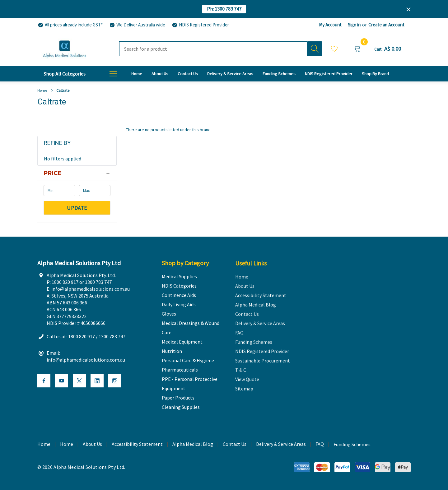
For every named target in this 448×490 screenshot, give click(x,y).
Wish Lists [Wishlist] (334, 49)
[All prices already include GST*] (70, 25)
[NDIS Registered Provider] (200, 25)
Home (67, 444)
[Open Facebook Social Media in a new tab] (44, 381)
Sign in (354, 25)
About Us (92, 444)
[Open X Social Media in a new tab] (79, 381)
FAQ (320, 444)
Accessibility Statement (137, 444)
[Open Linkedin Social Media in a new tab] (97, 381)
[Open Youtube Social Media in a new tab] (62, 381)
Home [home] (44, 444)
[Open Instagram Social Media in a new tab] (115, 381)
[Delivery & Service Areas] (230, 74)
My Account (330, 25)
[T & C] (375, 74)
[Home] (137, 74)
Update (77, 208)
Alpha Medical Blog (193, 444)
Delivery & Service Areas (281, 444)
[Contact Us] (188, 74)
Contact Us (235, 444)
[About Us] (160, 74)
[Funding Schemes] (279, 74)
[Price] (77, 173)
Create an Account (386, 25)
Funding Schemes (352, 445)
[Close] (408, 9)
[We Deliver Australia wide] (137, 25)
